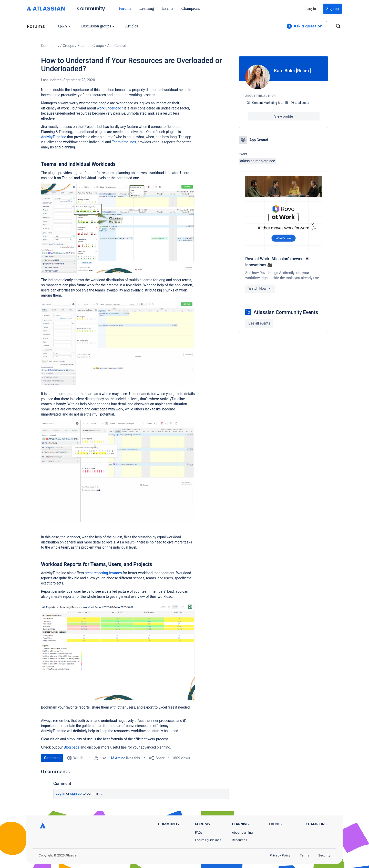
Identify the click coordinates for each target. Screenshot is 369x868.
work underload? (110, 108)
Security (324, 855)
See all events (259, 323)
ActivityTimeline (54, 137)
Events (168, 8)
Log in (311, 9)
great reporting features (103, 573)
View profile (284, 116)
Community (91, 8)
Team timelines (124, 142)
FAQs (199, 832)
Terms (304, 855)
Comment (52, 758)
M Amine (118, 758)
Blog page (72, 747)
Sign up (332, 9)
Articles (131, 26)
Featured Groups (91, 46)
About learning (242, 832)
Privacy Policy (280, 855)
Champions (191, 8)
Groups (68, 46)
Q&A (64, 26)
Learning (147, 8)
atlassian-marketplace (258, 161)
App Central (117, 46)
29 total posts (300, 103)
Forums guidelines (208, 840)
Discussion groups (98, 26)
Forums (125, 8)
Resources (239, 840)
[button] (118, 228)
